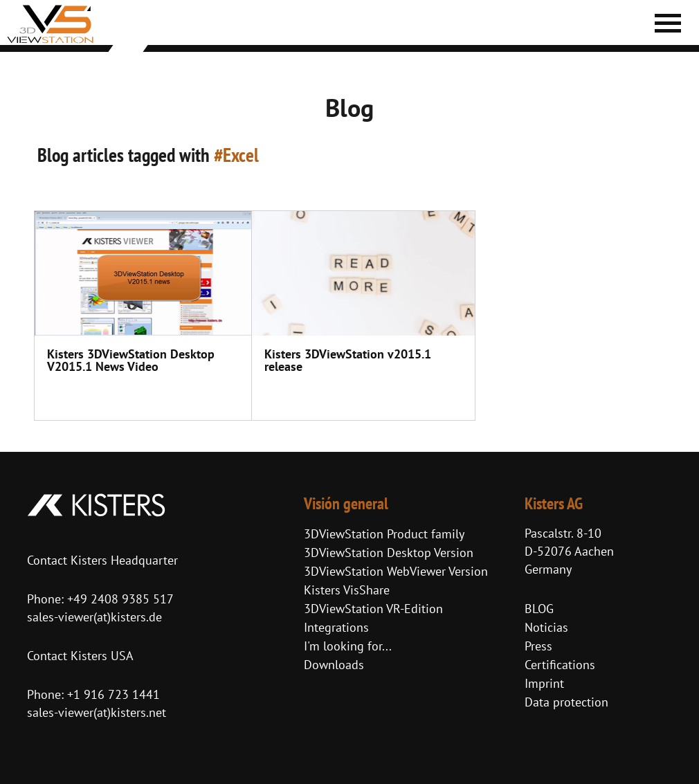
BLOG (539, 609)
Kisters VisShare (347, 590)
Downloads (334, 665)
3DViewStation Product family (384, 534)
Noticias (546, 627)
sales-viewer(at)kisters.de (94, 617)
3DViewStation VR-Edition (373, 609)
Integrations (336, 627)
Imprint (544, 683)
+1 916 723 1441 (114, 694)
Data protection (566, 702)
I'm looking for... (348, 646)
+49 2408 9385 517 (119, 599)
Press (538, 646)
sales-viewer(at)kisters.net (97, 712)
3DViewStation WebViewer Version (396, 571)
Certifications (560, 665)
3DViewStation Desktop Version (389, 553)
